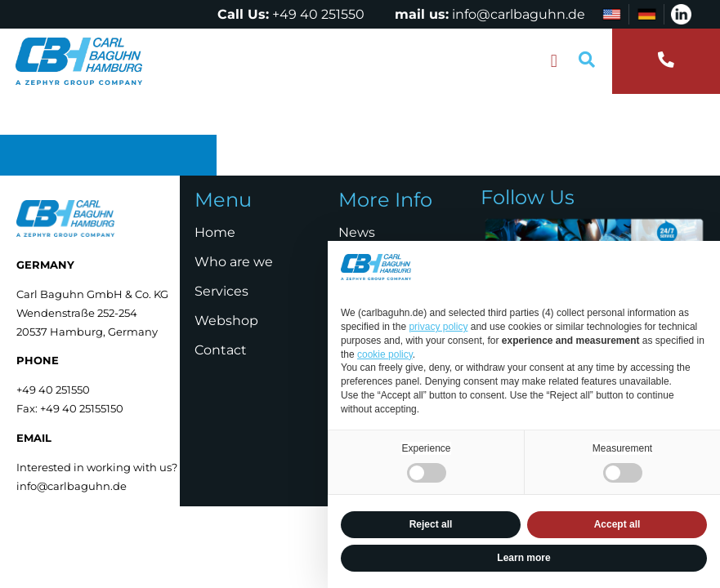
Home (215, 232)
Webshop (226, 321)
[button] (554, 62)
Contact (221, 350)
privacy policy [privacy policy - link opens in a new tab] (438, 327)
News (357, 232)
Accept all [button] (617, 524)
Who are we (234, 262)
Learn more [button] (523, 558)
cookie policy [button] (385, 354)
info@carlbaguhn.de (519, 14)
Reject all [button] (431, 524)
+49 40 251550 (318, 14)
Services (221, 291)
